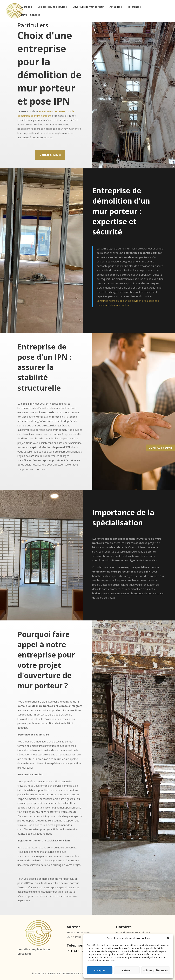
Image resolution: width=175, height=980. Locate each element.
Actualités (116, 7)
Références (134, 7)
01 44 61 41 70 (76, 951)
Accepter (100, 970)
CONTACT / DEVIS (160, 448)
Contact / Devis (50, 155)
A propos (26, 7)
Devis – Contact (31, 15)
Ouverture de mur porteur (88, 7)
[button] (168, 936)
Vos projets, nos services (52, 7)
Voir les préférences (156, 970)
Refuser (127, 970)
